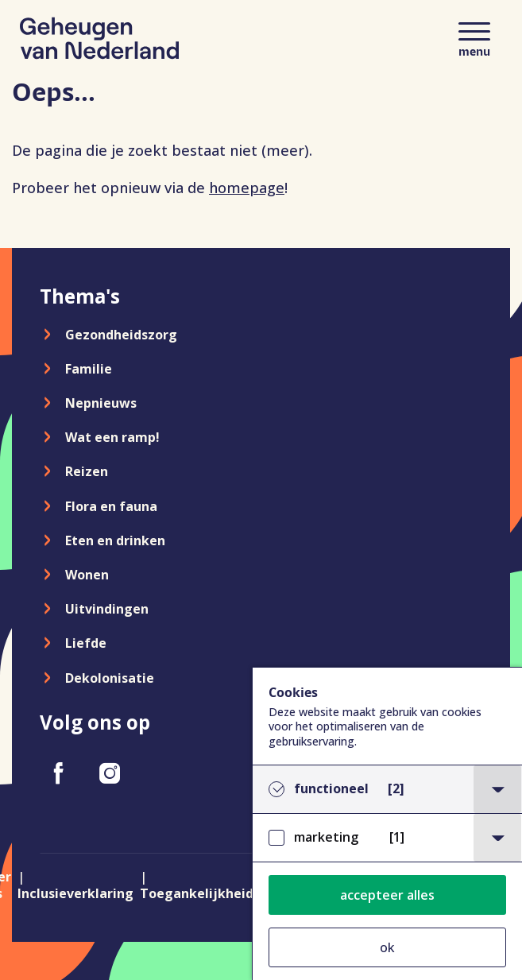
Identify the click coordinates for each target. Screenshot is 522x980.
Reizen (87, 471)
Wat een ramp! (112, 437)
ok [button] (387, 947)
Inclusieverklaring (75, 893)
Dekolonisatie (110, 678)
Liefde (86, 643)
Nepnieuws (101, 403)
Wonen (87, 575)
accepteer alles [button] (387, 895)
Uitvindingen (107, 609)
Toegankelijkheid (197, 893)
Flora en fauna (111, 506)
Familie (89, 369)
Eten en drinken (115, 540)
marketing (349, 837)
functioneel (349, 789)
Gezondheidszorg (121, 335)
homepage (247, 188)
